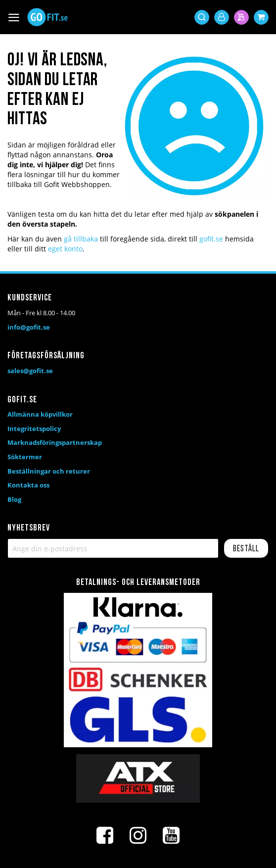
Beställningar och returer (49, 471)
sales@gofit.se (30, 371)
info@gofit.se (29, 327)
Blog (14, 499)
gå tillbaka (81, 239)
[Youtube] (171, 835)
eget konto (65, 249)
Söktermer (25, 457)
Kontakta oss (28, 485)
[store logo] (47, 17)
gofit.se (211, 239)
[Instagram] (138, 835)
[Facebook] (105, 835)
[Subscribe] (246, 548)
